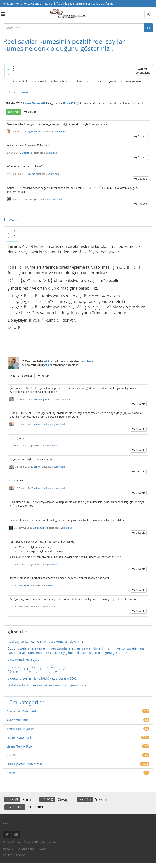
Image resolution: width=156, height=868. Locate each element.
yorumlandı (61, 132)
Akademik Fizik (17, 720)
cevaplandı (86, 361)
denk (11, 92)
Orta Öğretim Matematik (24, 764)
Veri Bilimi (14, 755)
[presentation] (9, 166)
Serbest (12, 773)
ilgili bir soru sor (22, 376)
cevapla (143, 136)
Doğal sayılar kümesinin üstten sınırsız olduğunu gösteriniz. (51, 685)
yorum (32, 112)
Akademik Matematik (22, 711)
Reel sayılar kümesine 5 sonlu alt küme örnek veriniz (45, 642)
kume (26, 92)
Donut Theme (13, 842)
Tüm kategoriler (25, 702)
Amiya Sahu (51, 842)
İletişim (7, 823)
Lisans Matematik (34, 103)
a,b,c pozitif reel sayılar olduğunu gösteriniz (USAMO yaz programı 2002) (78, 669)
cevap (15, 112)
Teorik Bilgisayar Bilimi (23, 729)
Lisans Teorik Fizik (19, 746)
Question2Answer (33, 849)
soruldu (107, 103)
